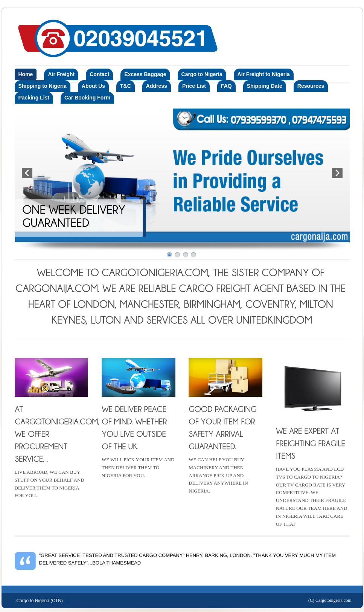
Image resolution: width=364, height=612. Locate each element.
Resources (311, 86)
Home (26, 74)
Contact (99, 74)
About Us (93, 86)
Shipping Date (265, 86)
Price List (194, 86)
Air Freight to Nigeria (264, 74)
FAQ (226, 86)
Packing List (34, 98)
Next (337, 173)
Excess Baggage (145, 74)
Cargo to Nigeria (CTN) (40, 601)
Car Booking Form (87, 98)
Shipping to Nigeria (43, 86)
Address (157, 86)
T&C (126, 86)
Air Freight (61, 74)
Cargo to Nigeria (202, 74)
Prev (27, 173)
